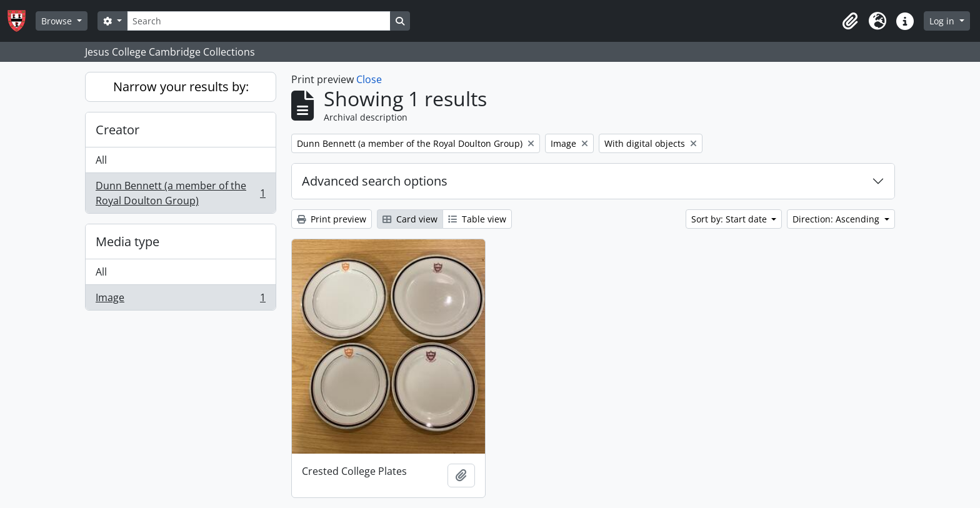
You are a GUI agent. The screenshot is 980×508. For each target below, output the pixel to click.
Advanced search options (375, 181)
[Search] (259, 21)
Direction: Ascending (837, 219)
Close (369, 79)
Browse (58, 21)
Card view (410, 219)
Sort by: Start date (730, 219)
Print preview (332, 219)
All (101, 160)
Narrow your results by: (181, 87)
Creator (117, 130)
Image (180, 300)
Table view (477, 219)
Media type (127, 242)
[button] (850, 21)
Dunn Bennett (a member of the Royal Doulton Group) (180, 193)
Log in (943, 21)
